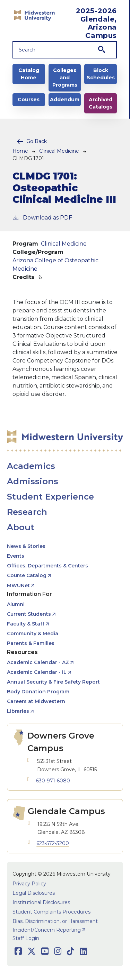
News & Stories (26, 546)
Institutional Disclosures (41, 902)
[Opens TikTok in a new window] (71, 951)
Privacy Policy (29, 884)
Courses (29, 99)
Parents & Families (31, 643)
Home (20, 151)
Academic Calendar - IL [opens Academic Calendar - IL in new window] (37, 672)
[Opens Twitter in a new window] (32, 951)
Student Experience (50, 497)
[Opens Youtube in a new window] (45, 951)
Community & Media (33, 634)
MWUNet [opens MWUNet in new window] (18, 585)
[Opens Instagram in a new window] (58, 951)
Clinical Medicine (59, 151)
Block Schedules (101, 74)
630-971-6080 (53, 781)
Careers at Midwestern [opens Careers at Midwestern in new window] (36, 701)
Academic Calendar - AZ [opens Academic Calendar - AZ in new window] (38, 662)
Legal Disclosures (34, 893)
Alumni (16, 604)
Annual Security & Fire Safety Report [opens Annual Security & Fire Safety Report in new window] (53, 682)
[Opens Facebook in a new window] (18, 951)
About (21, 527)
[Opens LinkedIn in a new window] (83, 951)
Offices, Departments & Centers (47, 566)
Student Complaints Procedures (51, 912)
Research (27, 512)
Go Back (37, 141)
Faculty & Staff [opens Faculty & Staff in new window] (26, 624)
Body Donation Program (38, 692)
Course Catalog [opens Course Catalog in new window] (27, 575)
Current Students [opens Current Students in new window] (29, 614)
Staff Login (26, 938)
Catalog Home (29, 74)
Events (16, 556)
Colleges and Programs (65, 78)
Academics (31, 466)
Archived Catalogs (101, 103)
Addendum (65, 99)
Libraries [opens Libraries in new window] (18, 711)
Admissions (33, 481)
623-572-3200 (53, 843)
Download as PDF (42, 217)
